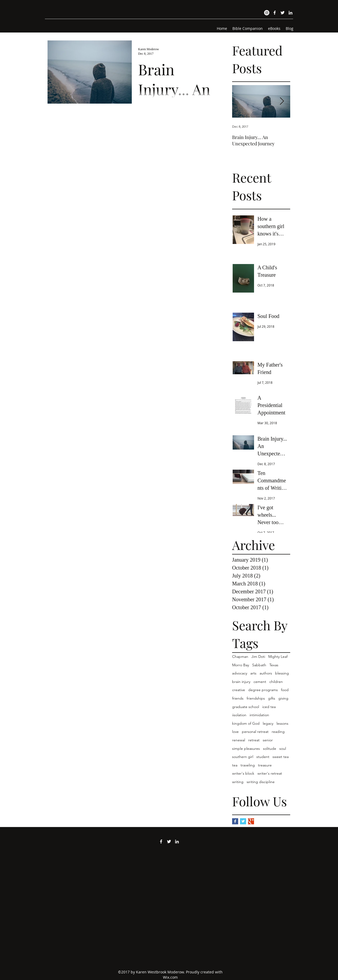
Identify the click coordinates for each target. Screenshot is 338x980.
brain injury (241, 682)
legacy (268, 723)
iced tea (269, 707)
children (276, 682)
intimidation (259, 715)
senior (268, 740)
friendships (256, 698)
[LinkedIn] (290, 13)
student (263, 757)
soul (283, 748)
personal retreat (255, 732)
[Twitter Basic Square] (243, 821)
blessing (282, 673)
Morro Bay (241, 665)
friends (238, 698)
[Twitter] (283, 13)
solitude (270, 748)
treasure (265, 765)
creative (239, 690)
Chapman (240, 657)
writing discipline (261, 782)
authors (266, 673)
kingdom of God (246, 723)
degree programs (263, 690)
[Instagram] (267, 13)
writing (238, 782)
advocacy (240, 673)
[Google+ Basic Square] (251, 821)
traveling (248, 765)
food (285, 690)
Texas (274, 665)
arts (253, 673)
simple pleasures (246, 748)
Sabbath (259, 665)
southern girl (243, 757)
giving (283, 698)
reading (278, 732)
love (235, 732)
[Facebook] (275, 13)
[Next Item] (282, 102)
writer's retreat (270, 773)
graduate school (246, 707)
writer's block (243, 773)
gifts (272, 698)
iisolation (239, 715)
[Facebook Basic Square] (235, 821)
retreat (254, 740)
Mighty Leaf (278, 657)
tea (235, 765)
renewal (239, 740)
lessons (282, 723)
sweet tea (281, 757)
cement (260, 682)
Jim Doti (258, 657)
